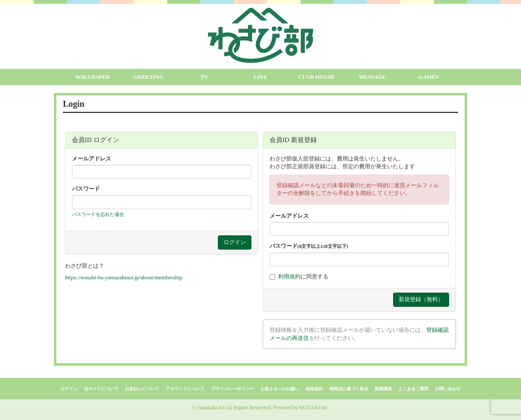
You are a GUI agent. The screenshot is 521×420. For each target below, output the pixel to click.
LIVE (260, 77)
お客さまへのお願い (280, 389)
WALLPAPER (93, 77)
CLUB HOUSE (317, 77)
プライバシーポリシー (233, 389)
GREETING (149, 77)
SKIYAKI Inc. (314, 408)
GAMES (428, 77)
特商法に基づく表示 (349, 389)
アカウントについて (185, 389)
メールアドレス (91, 159)
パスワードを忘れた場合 (98, 214)
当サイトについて (101, 389)
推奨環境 (383, 389)
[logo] (260, 35)
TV (205, 77)
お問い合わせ (448, 389)
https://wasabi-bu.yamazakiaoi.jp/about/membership (124, 277)
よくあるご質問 (413, 389)
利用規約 (289, 276)
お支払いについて (142, 389)
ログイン (69, 389)
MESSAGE (372, 77)
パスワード (86, 189)
